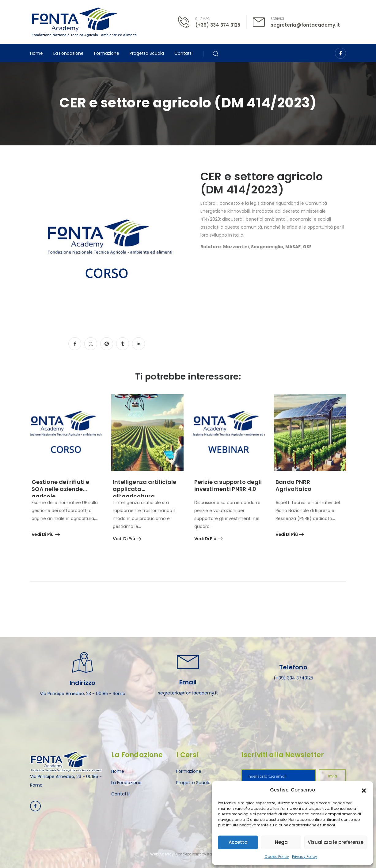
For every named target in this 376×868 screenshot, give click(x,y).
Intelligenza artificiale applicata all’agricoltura (144, 489)
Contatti (183, 53)
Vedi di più (43, 535)
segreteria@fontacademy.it (305, 25)
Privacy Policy (305, 857)
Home (36, 53)
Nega (281, 842)
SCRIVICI (277, 19)
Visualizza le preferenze (336, 842)
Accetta (238, 842)
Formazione (107, 53)
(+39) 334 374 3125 (218, 25)
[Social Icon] (340, 53)
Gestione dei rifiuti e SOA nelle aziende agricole (61, 489)
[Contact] (187, 22)
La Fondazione (68, 53)
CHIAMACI (203, 19)
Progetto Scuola (147, 53)
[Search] (216, 53)
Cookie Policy (277, 857)
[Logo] (84, 22)
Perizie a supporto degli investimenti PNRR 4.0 (228, 485)
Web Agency (162, 854)
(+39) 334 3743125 (293, 678)
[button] (364, 790)
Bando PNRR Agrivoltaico (293, 485)
